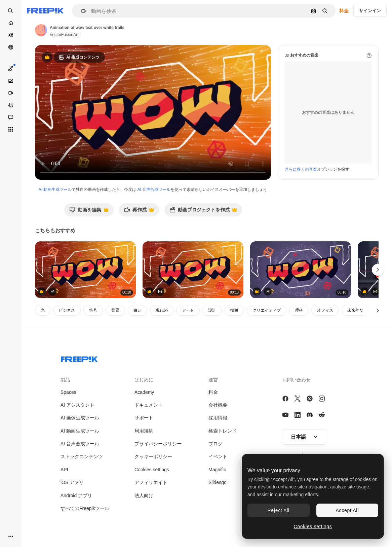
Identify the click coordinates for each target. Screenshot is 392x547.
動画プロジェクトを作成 (203, 212)
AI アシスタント (77, 405)
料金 (344, 11)
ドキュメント (149, 405)
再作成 (139, 212)
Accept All (347, 510)
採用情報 (218, 418)
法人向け (144, 495)
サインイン (370, 11)
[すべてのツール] (11, 129)
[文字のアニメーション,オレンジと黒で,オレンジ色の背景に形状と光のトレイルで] (85, 270)
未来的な (355, 310)
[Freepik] (45, 11)
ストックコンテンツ (82, 456)
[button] (81, 11)
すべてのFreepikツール (85, 508)
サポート (144, 418)
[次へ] (378, 310)
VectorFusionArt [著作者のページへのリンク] (64, 35)
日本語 (305, 437)
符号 (93, 310)
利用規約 (144, 431)
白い (138, 310)
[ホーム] (11, 23)
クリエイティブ (267, 310)
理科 (299, 310)
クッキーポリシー (153, 456)
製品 (65, 380)
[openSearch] (11, 11)
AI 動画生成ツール (55, 190)
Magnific (217, 470)
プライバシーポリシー (158, 444)
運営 (213, 380)
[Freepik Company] (79, 358)
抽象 (234, 310)
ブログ (215, 444)
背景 (115, 310)
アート (188, 310)
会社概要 (218, 405)
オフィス (325, 310)
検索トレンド (223, 431)
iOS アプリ (72, 482)
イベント (218, 456)
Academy (144, 392)
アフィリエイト (151, 482)
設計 (212, 310)
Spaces (68, 392)
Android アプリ (76, 495)
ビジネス (67, 310)
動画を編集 (89, 212)
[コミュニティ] (11, 47)
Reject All (279, 510)
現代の (162, 310)
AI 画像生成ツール (80, 418)
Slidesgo (218, 482)
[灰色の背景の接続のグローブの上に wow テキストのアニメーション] (301, 270)
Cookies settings (152, 470)
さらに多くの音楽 (301, 169)
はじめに (144, 380)
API (64, 470)
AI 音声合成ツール (154, 190)
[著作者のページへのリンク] (41, 30)
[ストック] (11, 35)
